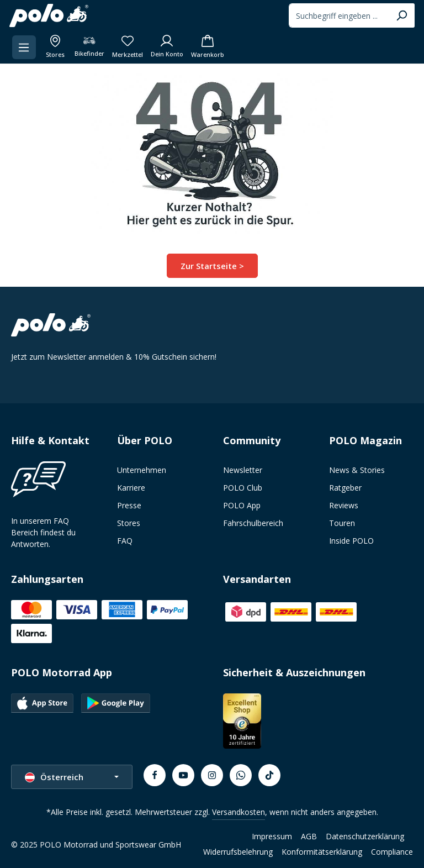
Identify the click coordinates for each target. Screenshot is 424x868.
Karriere (131, 487)
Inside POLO (351, 540)
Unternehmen (142, 469)
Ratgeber (345, 487)
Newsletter (243, 469)
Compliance (392, 851)
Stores (129, 522)
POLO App (242, 505)
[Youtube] (183, 775)
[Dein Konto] (169, 47)
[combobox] (337, 15)
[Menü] (26, 47)
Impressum (272, 836)
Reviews (344, 505)
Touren (342, 522)
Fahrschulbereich (253, 522)
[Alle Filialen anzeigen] (57, 47)
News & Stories (357, 469)
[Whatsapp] (241, 775)
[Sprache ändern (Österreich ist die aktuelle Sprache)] (72, 776)
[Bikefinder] (92, 47)
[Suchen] (400, 15)
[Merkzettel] (130, 47)
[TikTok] (269, 775)
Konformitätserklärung (322, 851)
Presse (129, 505)
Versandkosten (239, 811)
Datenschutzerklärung (365, 836)
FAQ (125, 540)
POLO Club (243, 487)
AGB (309, 836)
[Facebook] (155, 775)
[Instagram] (212, 775)
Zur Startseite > (212, 265)
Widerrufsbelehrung (238, 851)
